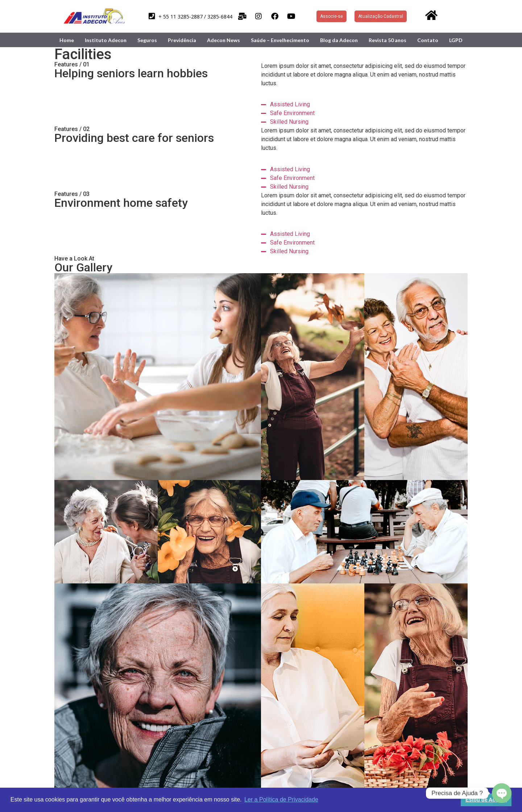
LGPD (456, 40)
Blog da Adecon (339, 40)
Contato (428, 40)
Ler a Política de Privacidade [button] (281, 799)
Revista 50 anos (388, 40)
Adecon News (223, 40)
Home (67, 40)
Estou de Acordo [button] (486, 800)
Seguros (147, 40)
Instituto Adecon (106, 40)
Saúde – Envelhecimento (280, 40)
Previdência (182, 40)
